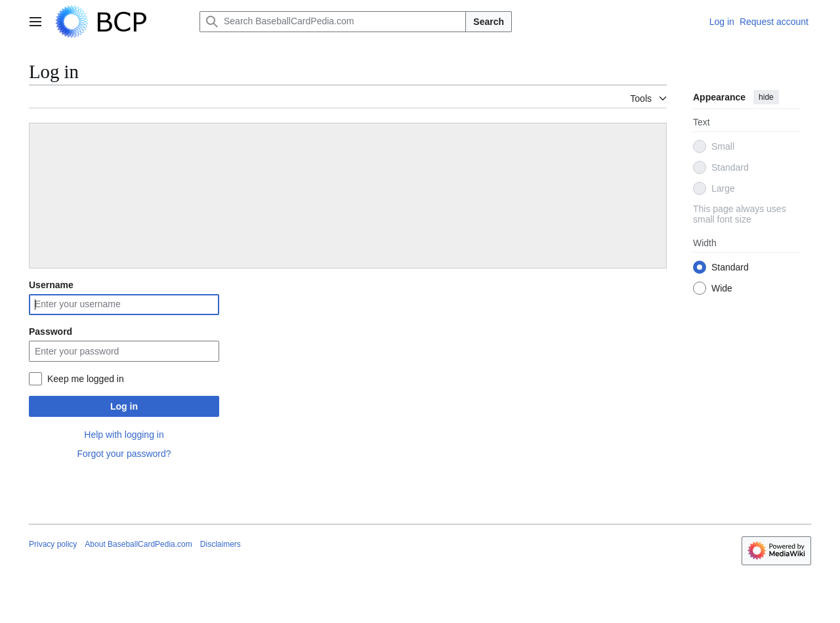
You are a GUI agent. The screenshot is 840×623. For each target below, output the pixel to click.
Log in (124, 406)
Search (489, 22)
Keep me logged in (86, 379)
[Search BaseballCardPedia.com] (333, 22)
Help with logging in (124, 435)
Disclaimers (220, 544)
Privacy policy (53, 544)
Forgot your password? (124, 454)
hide (766, 97)
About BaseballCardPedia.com (138, 544)
